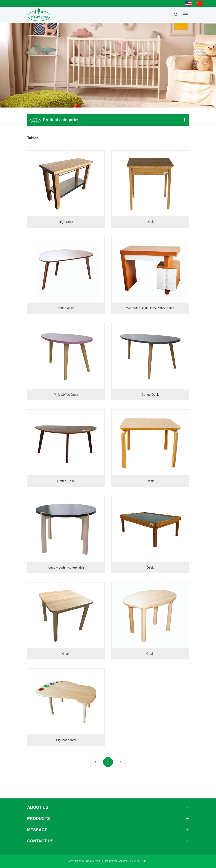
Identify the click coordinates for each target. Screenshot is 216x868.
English (190, 3)
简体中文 (201, 3)
